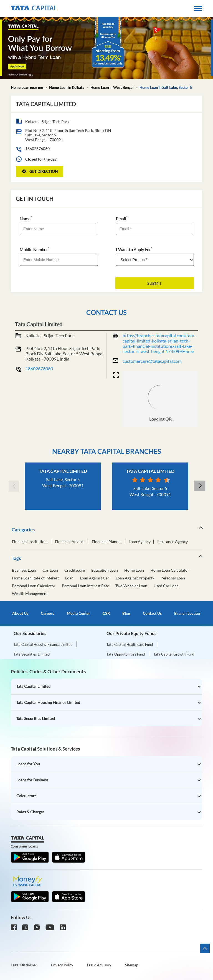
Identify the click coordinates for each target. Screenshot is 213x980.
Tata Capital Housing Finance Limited (43, 644)
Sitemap (132, 965)
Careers (47, 613)
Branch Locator (187, 613)
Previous (14, 486)
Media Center (78, 613)
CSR (106, 613)
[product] (155, 260)
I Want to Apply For (134, 249)
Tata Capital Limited (63, 471)
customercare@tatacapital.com (152, 361)
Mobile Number (35, 249)
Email (122, 218)
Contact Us (152, 613)
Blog (126, 613)
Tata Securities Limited (32, 654)
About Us (20, 613)
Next (199, 486)
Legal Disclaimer (24, 965)
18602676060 (37, 148)
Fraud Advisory (99, 965)
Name (26, 218)
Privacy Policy (62, 965)
